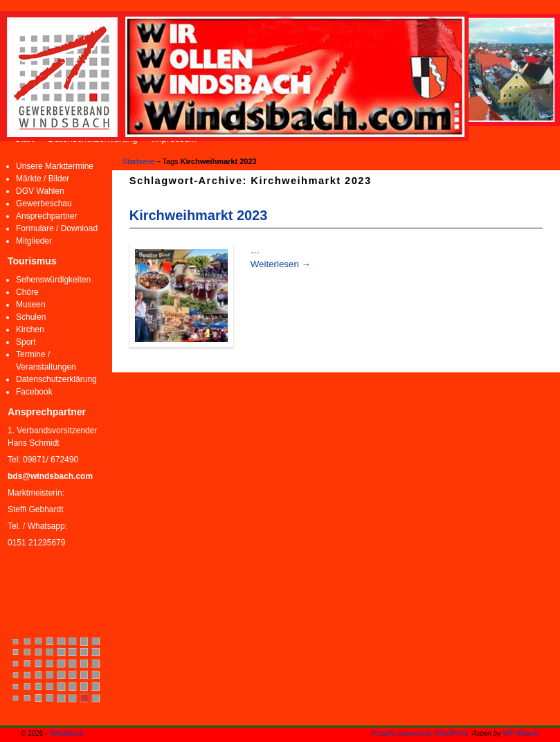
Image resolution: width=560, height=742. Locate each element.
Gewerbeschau (44, 203)
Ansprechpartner (47, 216)
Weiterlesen (281, 264)
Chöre (27, 292)
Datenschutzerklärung (56, 379)
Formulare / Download (57, 228)
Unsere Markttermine (55, 166)
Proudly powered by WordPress (420, 733)
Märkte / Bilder (43, 179)
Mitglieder (34, 241)
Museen (31, 305)
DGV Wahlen (40, 191)
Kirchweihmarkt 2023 (198, 215)
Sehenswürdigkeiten (53, 280)
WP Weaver (521, 733)
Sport (26, 342)
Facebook (34, 392)
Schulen (31, 317)
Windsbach (66, 733)
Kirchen (30, 329)
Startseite (138, 161)
